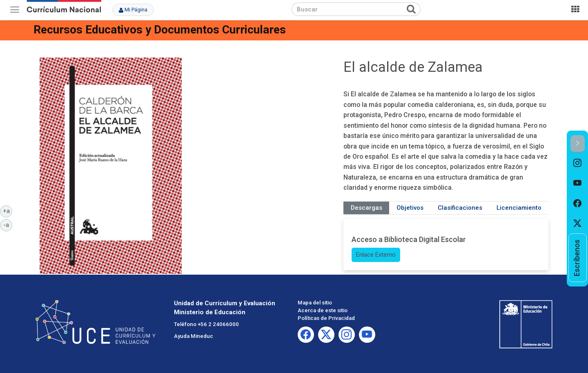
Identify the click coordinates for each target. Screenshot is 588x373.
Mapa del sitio (315, 303)
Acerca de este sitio (323, 310)
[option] (578, 163)
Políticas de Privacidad (326, 318)
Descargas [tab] (366, 208)
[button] (578, 144)
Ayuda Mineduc (194, 336)
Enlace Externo (376, 255)
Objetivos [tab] (410, 208)
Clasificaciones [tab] (460, 208)
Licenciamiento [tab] (519, 208)
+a (8, 211)
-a (8, 224)
